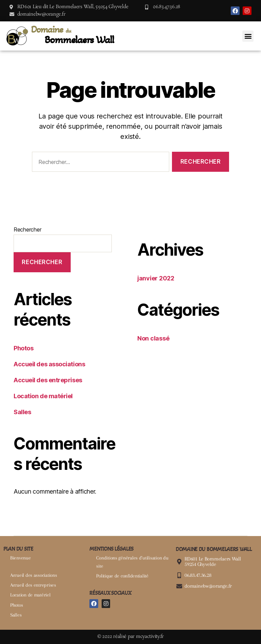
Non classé (153, 338)
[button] (248, 36)
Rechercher (27, 229)
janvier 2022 (156, 278)
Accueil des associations (49, 364)
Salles (22, 412)
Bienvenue (21, 558)
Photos (23, 348)
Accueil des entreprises (48, 380)
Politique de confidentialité (122, 576)
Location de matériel (43, 396)
